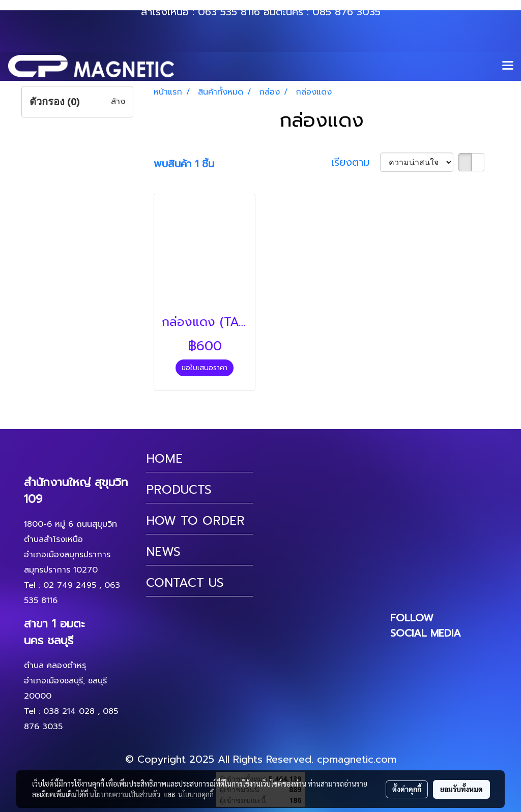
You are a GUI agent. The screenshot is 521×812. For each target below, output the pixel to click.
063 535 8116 (229, 12)
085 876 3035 (346, 12)
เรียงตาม (356, 162)
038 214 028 (69, 711)
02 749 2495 (70, 585)
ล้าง (118, 102)
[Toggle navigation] (508, 66)
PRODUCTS (179, 490)
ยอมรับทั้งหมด (461, 789)
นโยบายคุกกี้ (196, 794)
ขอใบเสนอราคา (205, 368)
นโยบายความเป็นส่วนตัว (125, 794)
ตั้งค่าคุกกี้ (407, 789)
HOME (164, 459)
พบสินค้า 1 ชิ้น (184, 164)
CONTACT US (185, 583)
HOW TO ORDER (195, 521)
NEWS (163, 552)
